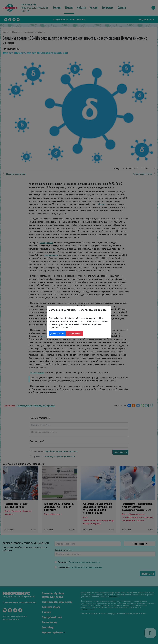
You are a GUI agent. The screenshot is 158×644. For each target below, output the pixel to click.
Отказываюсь (74, 333)
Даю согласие (57, 333)
